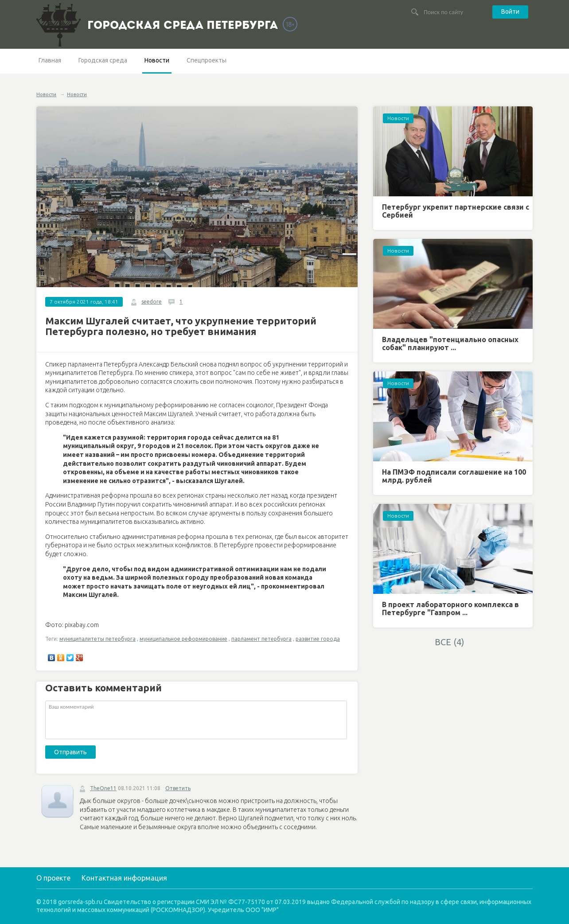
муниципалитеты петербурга (97, 639)
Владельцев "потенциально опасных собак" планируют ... (450, 343)
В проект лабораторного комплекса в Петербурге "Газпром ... (450, 608)
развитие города (318, 639)
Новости (157, 60)
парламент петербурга (261, 639)
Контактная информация (124, 878)
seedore (152, 302)
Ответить (178, 788)
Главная (50, 60)
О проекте (53, 878)
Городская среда (103, 60)
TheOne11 (103, 788)
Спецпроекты (207, 60)
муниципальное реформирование (183, 639)
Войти (510, 12)
